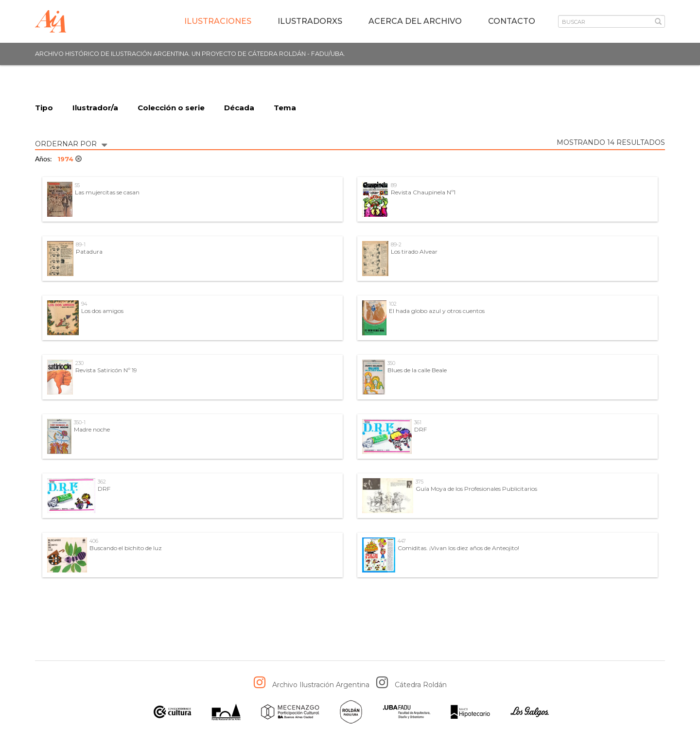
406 (94, 541)
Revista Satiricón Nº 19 (106, 370)
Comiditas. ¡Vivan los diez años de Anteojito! (458, 548)
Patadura (89, 251)
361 (418, 423)
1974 (70, 159)
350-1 (80, 423)
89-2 (396, 245)
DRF (420, 429)
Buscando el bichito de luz (126, 548)
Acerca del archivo (415, 21)
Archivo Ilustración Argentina (321, 685)
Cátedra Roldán (421, 685)
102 (393, 304)
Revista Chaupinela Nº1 (423, 192)
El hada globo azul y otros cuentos (437, 311)
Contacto (512, 21)
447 (402, 541)
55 (77, 185)
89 (394, 185)
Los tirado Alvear (414, 251)
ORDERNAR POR (71, 143)
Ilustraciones (218, 21)
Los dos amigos (102, 311)
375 (420, 482)
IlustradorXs (310, 21)
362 (102, 482)
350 (391, 363)
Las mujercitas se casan (107, 192)
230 (79, 363)
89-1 (81, 245)
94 (84, 304)
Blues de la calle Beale (417, 370)
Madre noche (92, 429)
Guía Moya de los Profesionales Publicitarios (476, 489)
